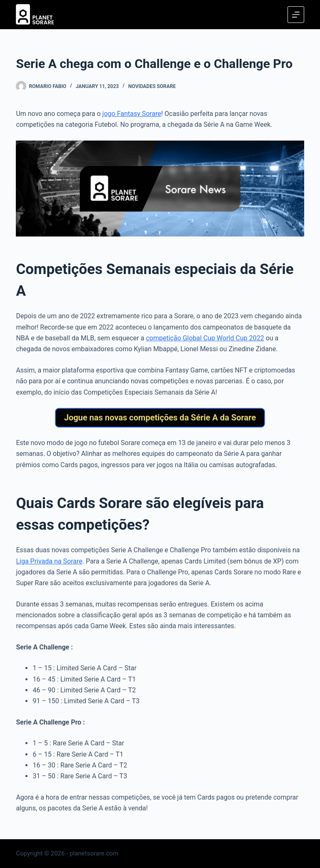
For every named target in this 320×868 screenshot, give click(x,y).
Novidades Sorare (152, 86)
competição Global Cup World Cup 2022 (205, 338)
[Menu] (296, 15)
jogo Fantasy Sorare (132, 114)
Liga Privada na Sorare (49, 561)
